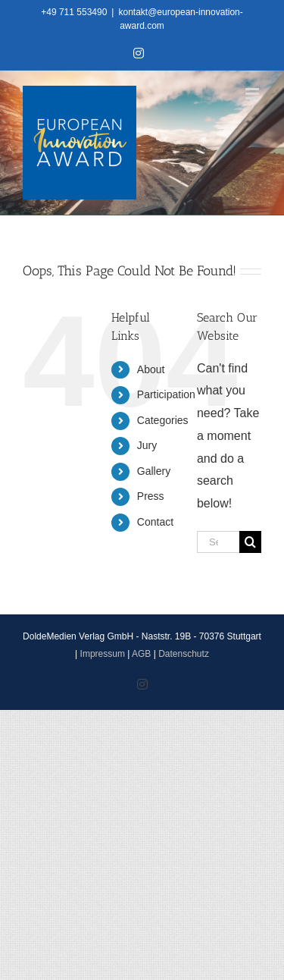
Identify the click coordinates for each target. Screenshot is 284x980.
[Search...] (218, 542)
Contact (155, 522)
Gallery (154, 471)
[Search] (250, 542)
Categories (163, 420)
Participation (166, 394)
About (151, 369)
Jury (147, 445)
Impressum (103, 654)
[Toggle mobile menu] (253, 94)
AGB (141, 654)
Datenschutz (184, 654)
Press (151, 496)
